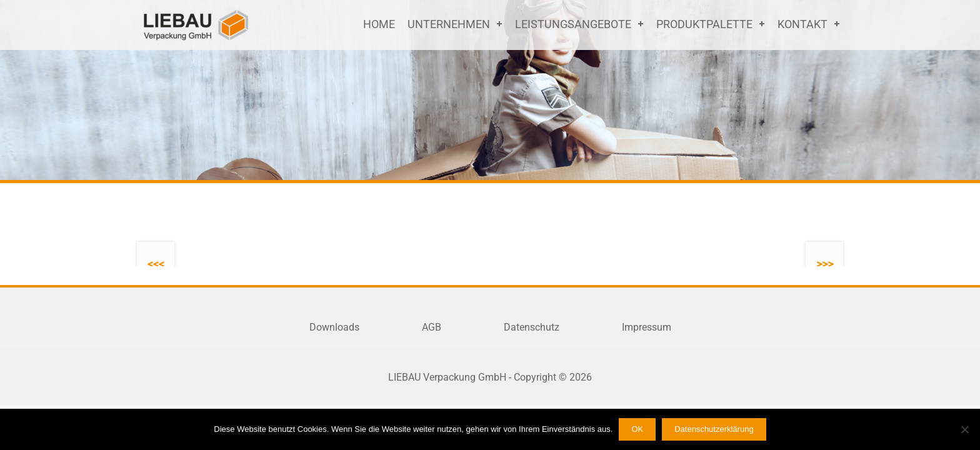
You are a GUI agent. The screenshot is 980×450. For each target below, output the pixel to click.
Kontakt (802, 24)
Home (379, 24)
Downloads (334, 327)
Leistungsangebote (573, 24)
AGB (432, 327)
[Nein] (964, 429)
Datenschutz (532, 327)
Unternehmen (449, 24)
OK (637, 429)
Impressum (647, 327)
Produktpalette (704, 24)
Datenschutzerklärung (714, 429)
